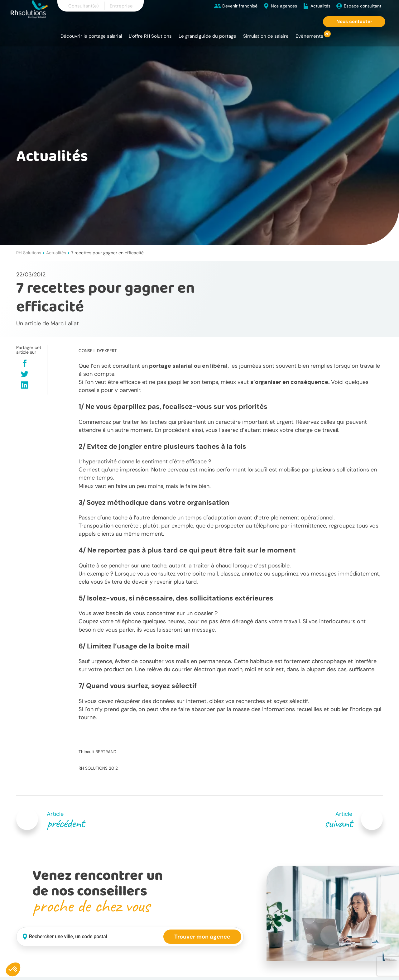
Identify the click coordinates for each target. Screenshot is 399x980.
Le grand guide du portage (207, 36)
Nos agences (284, 6)
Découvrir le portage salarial (91, 36)
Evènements (309, 36)
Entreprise (121, 6)
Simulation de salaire (266, 36)
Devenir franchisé (240, 6)
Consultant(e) (84, 6)
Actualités (320, 6)
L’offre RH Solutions (150, 36)
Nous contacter (354, 22)
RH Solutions (29, 253)
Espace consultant (363, 6)
